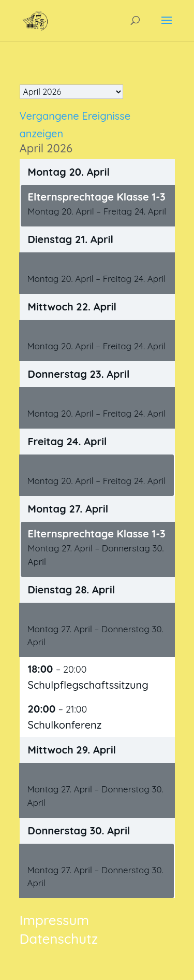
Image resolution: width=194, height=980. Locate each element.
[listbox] (71, 92)
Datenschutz (59, 939)
